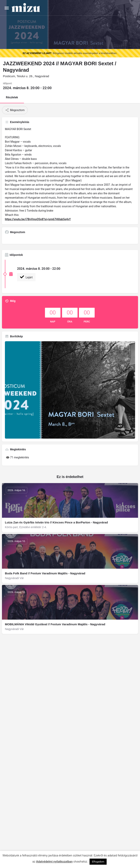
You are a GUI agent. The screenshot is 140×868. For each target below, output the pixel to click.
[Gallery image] (70, 390)
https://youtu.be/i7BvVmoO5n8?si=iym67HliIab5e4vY (38, 219)
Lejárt (26, 277)
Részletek (12, 97)
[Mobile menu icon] (7, 8)
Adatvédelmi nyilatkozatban (54, 862)
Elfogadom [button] (98, 862)
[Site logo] (26, 8)
